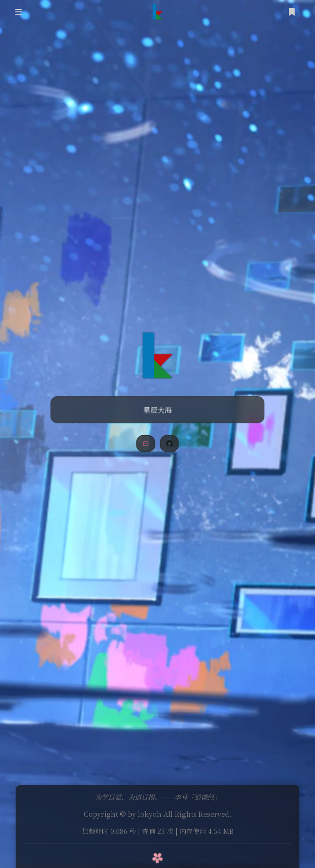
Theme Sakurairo (140, 845)
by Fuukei (188, 845)
